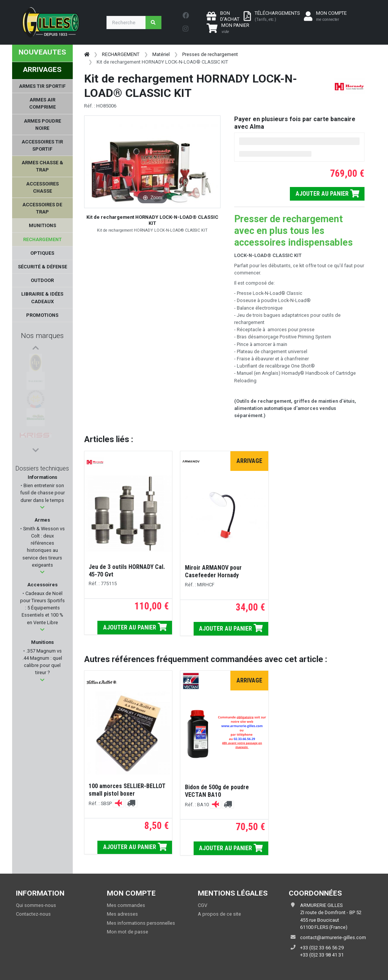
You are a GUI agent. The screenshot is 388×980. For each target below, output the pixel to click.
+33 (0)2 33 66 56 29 (322, 948)
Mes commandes (126, 905)
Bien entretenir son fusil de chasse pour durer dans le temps (42, 493)
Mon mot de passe (128, 932)
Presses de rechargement (210, 54)
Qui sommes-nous (36, 905)
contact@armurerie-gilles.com (333, 937)
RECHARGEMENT (121, 54)
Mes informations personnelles (141, 923)
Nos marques (42, 336)
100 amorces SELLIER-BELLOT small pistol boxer (127, 790)
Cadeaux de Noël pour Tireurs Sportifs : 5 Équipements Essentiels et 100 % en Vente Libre (42, 608)
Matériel (161, 54)
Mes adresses (122, 914)
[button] (42, 507)
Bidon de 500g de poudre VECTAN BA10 (217, 791)
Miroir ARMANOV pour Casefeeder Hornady (213, 571)
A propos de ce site (219, 914)
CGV (203, 905)
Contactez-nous (33, 914)
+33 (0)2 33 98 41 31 (322, 955)
